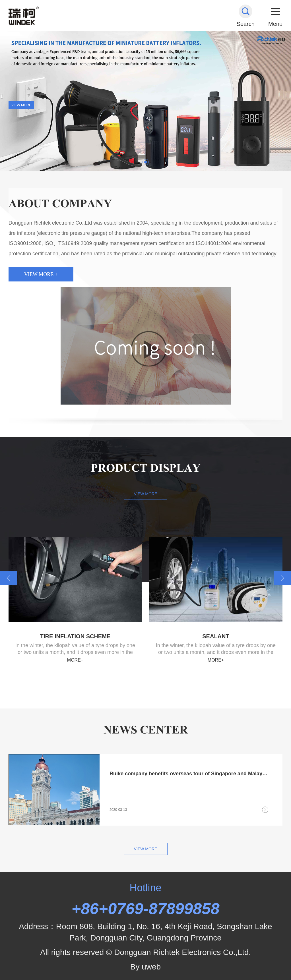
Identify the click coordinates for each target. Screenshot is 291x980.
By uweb (145, 967)
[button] (146, 162)
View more (146, 494)
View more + (41, 274)
